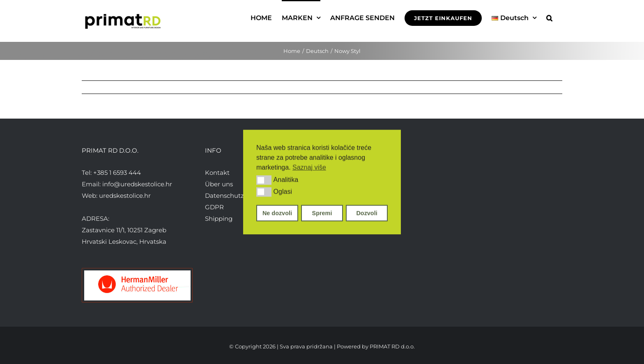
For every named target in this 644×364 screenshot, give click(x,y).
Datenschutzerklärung (239, 196)
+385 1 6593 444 (117, 173)
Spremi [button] (322, 213)
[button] (264, 180)
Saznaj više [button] (309, 167)
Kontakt (217, 173)
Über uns (219, 184)
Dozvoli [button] (367, 213)
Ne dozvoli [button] (277, 213)
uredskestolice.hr (125, 196)
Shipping (219, 219)
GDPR (214, 207)
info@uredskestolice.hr (137, 184)
